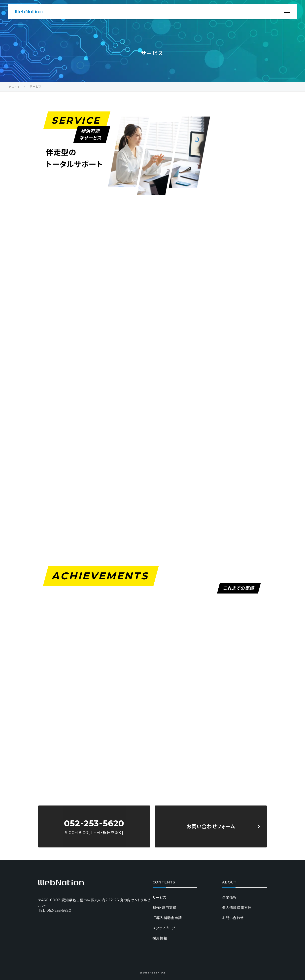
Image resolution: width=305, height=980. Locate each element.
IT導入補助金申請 (167, 918)
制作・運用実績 (165, 908)
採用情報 (160, 938)
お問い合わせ (233, 918)
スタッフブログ (164, 928)
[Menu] (287, 11)
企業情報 (229, 898)
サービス (35, 87)
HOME (14, 87)
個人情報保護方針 (237, 908)
